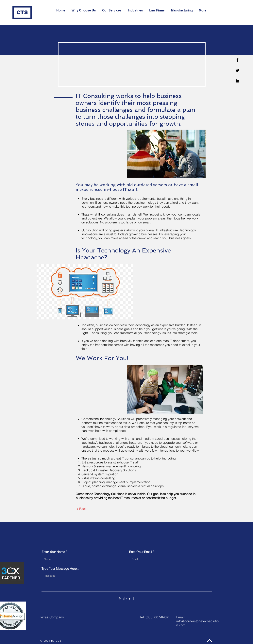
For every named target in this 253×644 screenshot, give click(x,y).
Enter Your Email (141, 552)
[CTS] (22, 13)
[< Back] (81, 509)
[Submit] (126, 599)
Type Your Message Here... (60, 569)
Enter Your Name (53, 552)
